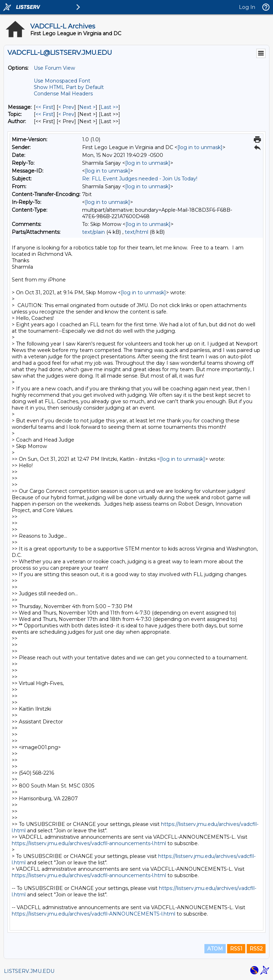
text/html (136, 232)
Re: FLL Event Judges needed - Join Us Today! (140, 179)
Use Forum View (54, 68)
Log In (247, 7)
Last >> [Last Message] (109, 107)
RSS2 (256, 949)
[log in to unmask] (200, 147)
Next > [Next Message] (87, 107)
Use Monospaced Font (62, 81)
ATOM (215, 949)
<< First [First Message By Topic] (44, 114)
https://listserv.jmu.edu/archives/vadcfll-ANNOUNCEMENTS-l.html (93, 914)
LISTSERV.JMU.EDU (29, 971)
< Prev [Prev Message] (66, 107)
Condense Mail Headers (63, 94)
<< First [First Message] (44, 107)
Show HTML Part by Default (69, 87)
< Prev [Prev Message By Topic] (66, 114)
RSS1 (236, 949)
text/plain (93, 232)
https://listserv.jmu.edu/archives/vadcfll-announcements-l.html (89, 843)
